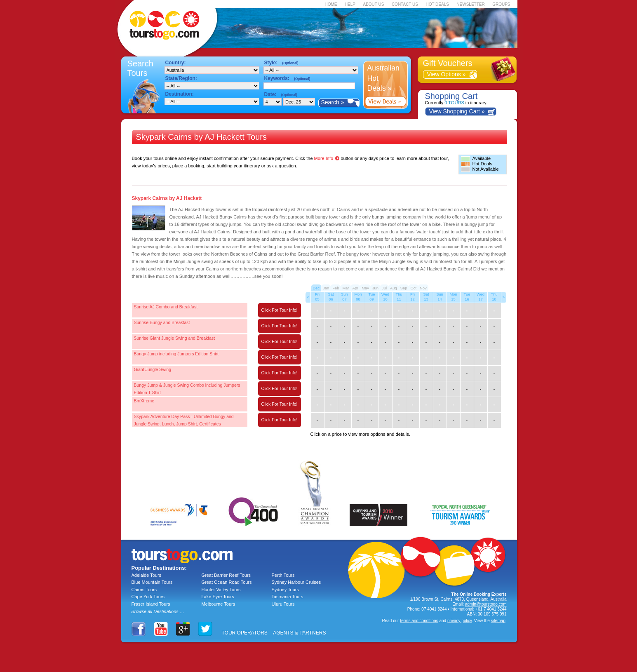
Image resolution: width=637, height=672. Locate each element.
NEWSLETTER (470, 4)
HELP (350, 4)
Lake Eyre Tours (218, 597)
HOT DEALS (437, 4)
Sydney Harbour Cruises (296, 582)
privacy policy (460, 621)
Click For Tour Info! (280, 310)
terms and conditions (419, 621)
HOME (331, 4)
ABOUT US (373, 4)
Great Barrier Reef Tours (226, 575)
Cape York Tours (148, 597)
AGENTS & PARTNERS (299, 633)
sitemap (498, 621)
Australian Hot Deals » (383, 78)
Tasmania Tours (288, 597)
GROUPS (501, 4)
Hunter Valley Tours (221, 590)
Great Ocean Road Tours (227, 582)
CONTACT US (405, 4)
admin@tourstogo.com (486, 604)
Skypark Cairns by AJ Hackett (167, 198)
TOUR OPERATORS (245, 633)
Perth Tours (283, 575)
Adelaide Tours (147, 575)
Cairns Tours (144, 590)
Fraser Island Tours (151, 604)
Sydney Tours (285, 590)
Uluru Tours (283, 604)
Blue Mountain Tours (152, 582)
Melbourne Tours (219, 604)
